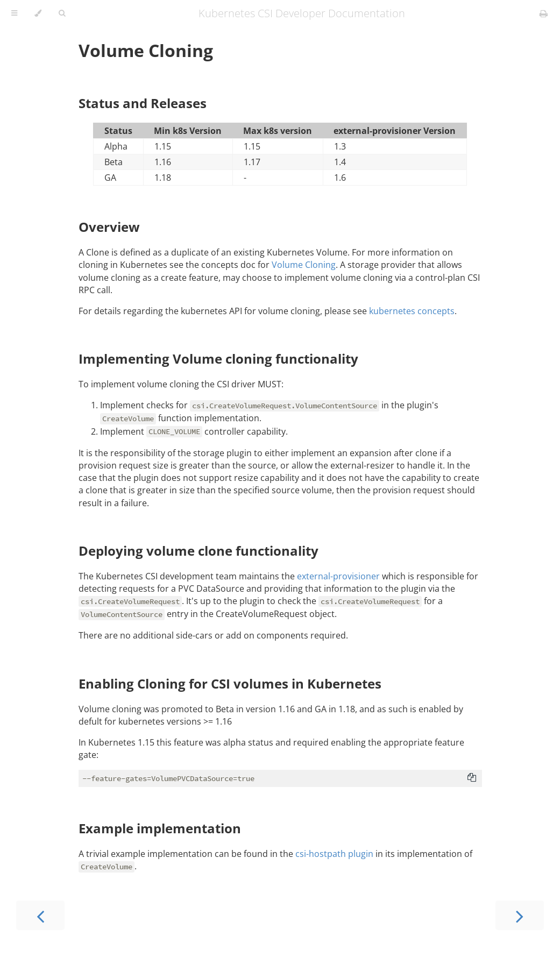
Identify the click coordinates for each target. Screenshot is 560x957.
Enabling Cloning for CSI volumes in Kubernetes (230, 683)
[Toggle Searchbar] (62, 13)
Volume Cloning (146, 50)
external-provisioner (338, 576)
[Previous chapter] (40, 915)
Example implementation (160, 828)
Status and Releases (143, 103)
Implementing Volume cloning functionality (218, 359)
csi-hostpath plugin (334, 854)
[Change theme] (38, 13)
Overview (109, 227)
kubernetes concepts (412, 311)
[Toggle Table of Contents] (14, 13)
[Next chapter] (520, 915)
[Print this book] (544, 13)
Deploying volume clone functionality (199, 551)
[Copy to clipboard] (472, 778)
